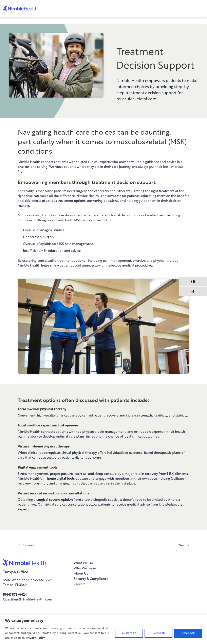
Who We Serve (85, 569)
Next (184, 545)
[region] (103, 630)
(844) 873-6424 (15, 595)
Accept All (188, 633)
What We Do (83, 563)
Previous (26, 545)
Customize (129, 633)
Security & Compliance (91, 579)
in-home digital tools (59, 479)
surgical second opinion (55, 500)
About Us (81, 574)
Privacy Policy (35, 638)
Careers (80, 584)
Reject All (159, 633)
